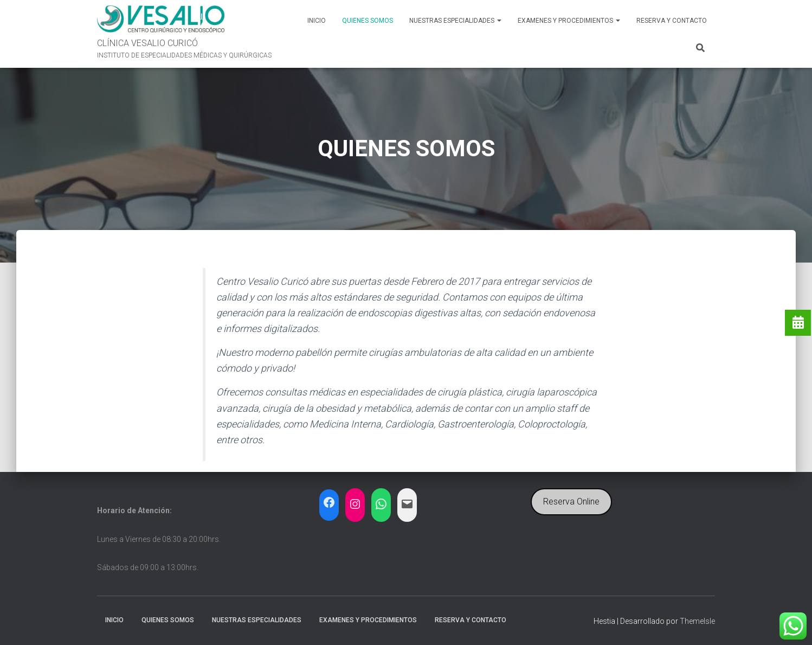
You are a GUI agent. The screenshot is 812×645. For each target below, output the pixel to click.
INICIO (317, 21)
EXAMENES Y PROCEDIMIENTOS (569, 21)
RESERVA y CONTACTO (672, 21)
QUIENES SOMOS (368, 21)
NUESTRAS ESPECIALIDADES (455, 21)
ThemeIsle (697, 621)
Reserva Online (571, 502)
